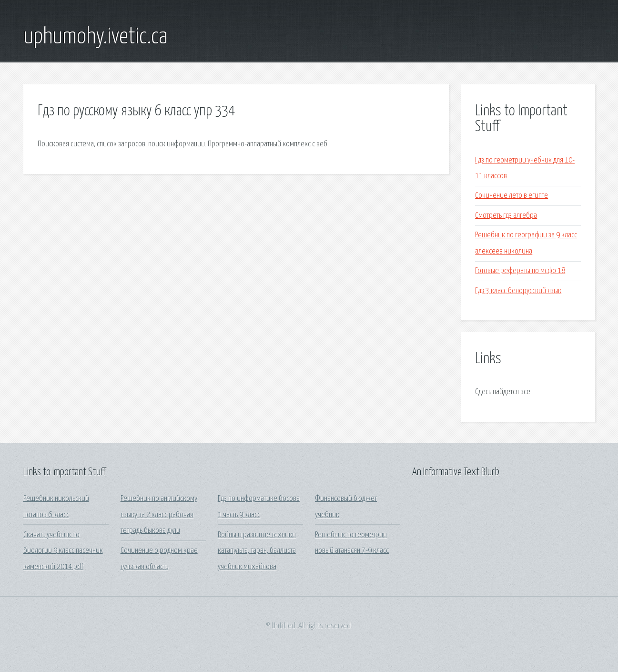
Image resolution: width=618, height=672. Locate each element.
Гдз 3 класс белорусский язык (518, 291)
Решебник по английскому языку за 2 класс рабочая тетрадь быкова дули (159, 515)
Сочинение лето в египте (512, 196)
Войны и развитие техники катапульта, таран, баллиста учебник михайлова (257, 551)
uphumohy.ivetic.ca (96, 37)
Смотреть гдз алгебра (506, 216)
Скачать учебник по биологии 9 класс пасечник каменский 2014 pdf (63, 551)
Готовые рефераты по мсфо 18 (520, 271)
